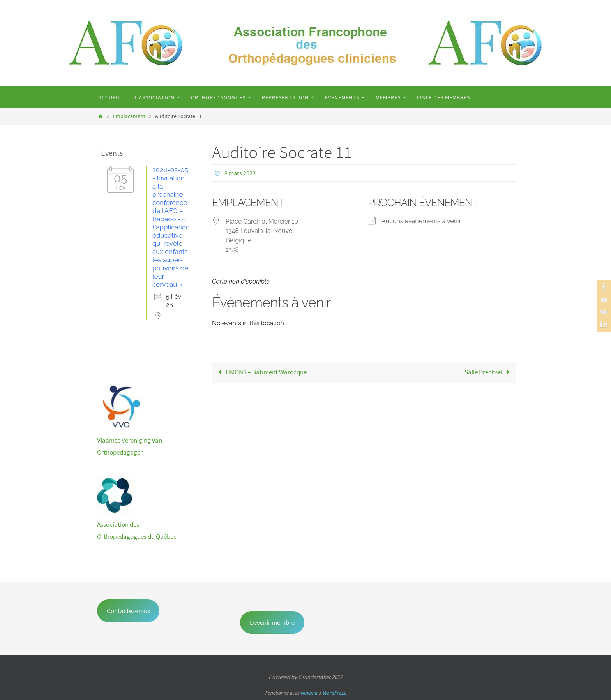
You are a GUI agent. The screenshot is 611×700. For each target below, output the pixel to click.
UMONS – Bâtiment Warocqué (261, 372)
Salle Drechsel (489, 372)
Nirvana (309, 693)
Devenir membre (272, 622)
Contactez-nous (128, 611)
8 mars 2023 (240, 173)
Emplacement (129, 116)
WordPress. (334, 693)
